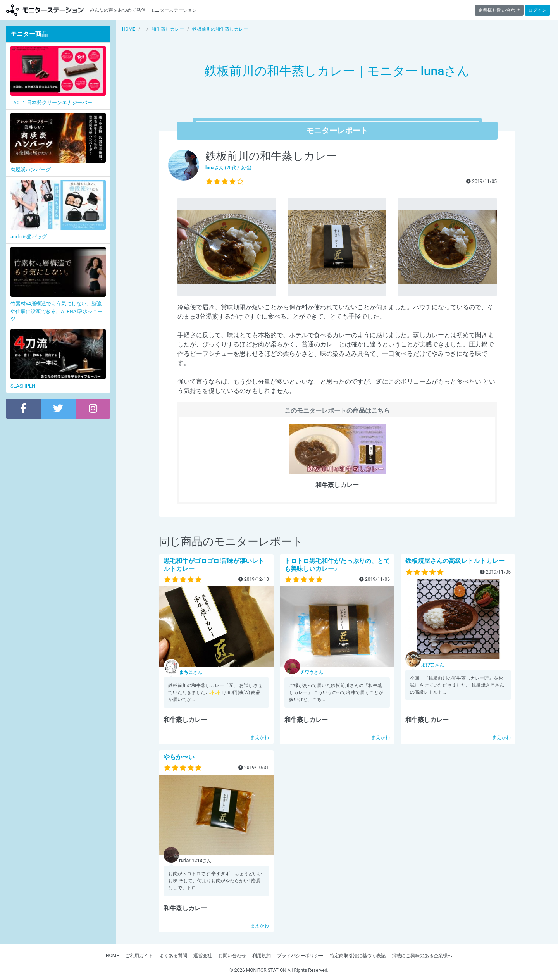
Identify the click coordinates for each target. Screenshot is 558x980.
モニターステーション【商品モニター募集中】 (45, 10)
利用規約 (262, 956)
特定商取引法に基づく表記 (358, 956)
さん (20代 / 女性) (228, 168)
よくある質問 (173, 956)
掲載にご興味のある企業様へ (422, 956)
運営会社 (203, 956)
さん (191, 672)
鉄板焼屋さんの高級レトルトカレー (455, 561)
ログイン (537, 10)
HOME (112, 956)
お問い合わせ (232, 956)
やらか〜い (179, 757)
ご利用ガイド (139, 956)
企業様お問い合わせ (499, 10)
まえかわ (260, 737)
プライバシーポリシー (300, 956)
